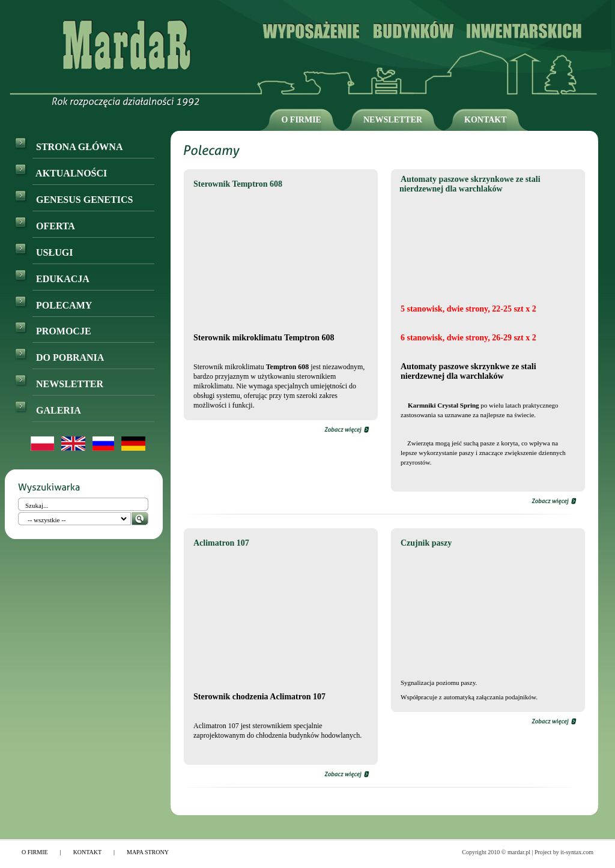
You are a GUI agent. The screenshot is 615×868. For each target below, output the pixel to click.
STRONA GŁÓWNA (68, 147)
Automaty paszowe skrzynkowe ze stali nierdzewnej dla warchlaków (470, 184)
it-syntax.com (577, 852)
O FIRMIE (301, 120)
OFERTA (45, 226)
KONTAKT (486, 120)
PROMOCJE (53, 331)
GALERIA (48, 410)
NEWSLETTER (393, 120)
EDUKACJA (52, 279)
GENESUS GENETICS (74, 200)
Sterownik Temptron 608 (238, 184)
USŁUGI (44, 252)
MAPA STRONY (148, 852)
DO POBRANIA (59, 357)
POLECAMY (53, 305)
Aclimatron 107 (221, 543)
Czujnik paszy (426, 543)
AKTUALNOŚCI (61, 173)
